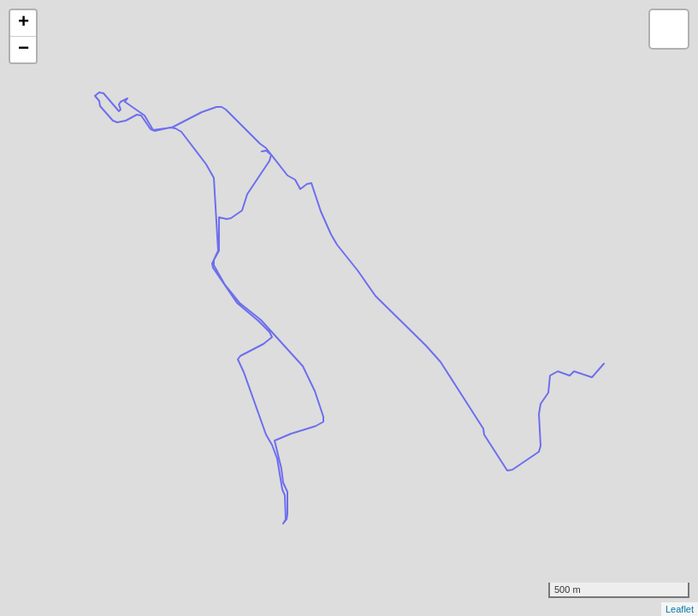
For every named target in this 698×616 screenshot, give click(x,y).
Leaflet (680, 609)
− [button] (24, 50)
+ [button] (24, 23)
